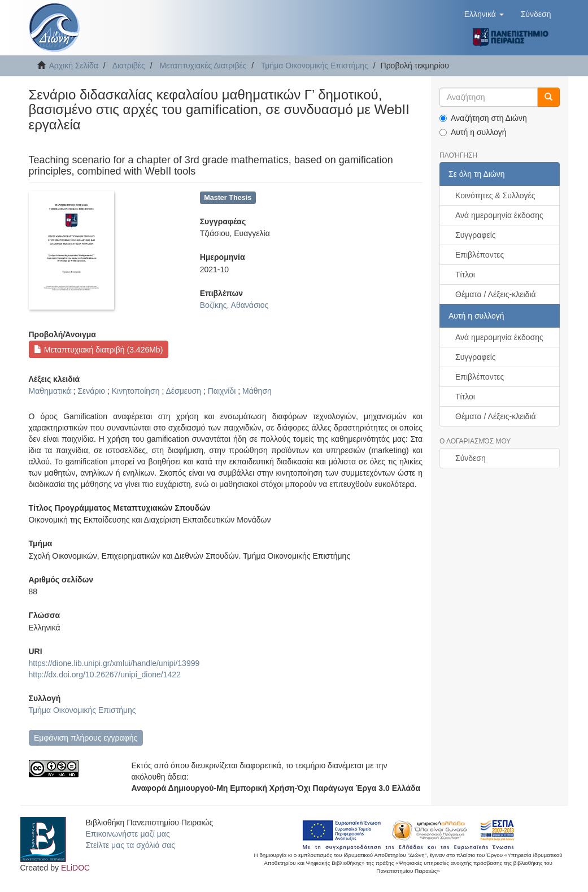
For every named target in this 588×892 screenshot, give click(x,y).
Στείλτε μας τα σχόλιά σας (130, 845)
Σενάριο (91, 391)
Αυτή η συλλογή (473, 132)
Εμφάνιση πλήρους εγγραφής (86, 738)
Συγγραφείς (476, 235)
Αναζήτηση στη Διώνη (483, 118)
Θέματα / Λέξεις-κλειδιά (496, 294)
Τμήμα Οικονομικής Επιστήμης (315, 66)
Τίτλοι (465, 275)
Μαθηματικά (50, 391)
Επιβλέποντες (480, 255)
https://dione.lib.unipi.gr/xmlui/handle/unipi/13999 (114, 663)
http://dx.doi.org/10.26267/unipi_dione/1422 (105, 675)
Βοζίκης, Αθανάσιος (234, 305)
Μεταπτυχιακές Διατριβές (203, 66)
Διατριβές (129, 66)
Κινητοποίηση (136, 391)
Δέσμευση (183, 391)
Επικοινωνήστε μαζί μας (128, 834)
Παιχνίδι (222, 391)
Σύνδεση (471, 458)
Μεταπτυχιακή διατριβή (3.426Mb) (98, 350)
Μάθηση (257, 391)
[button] (484, 14)
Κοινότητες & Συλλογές (495, 195)
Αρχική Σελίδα (74, 66)
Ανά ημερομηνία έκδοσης (499, 215)
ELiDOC (75, 868)
